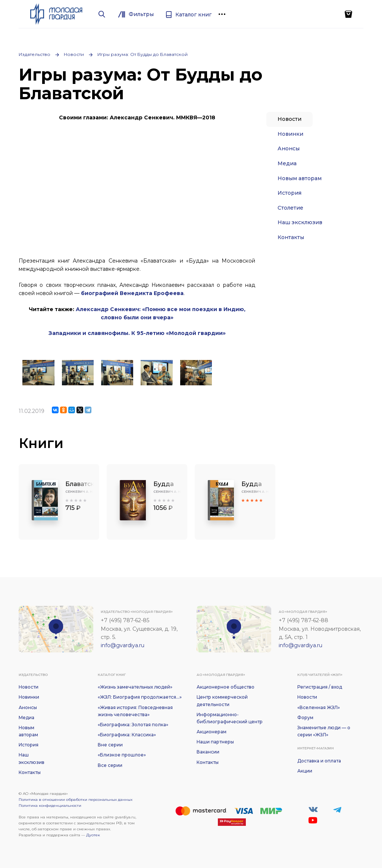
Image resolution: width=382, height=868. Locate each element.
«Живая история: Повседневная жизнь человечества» (135, 711)
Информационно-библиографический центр (230, 718)
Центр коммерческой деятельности (222, 701)
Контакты (291, 237)
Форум (305, 717)
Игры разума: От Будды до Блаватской (143, 54)
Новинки (290, 134)
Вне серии (110, 745)
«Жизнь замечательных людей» (135, 687)
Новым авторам (300, 178)
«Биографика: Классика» (127, 735)
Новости (74, 54)
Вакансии (208, 752)
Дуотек (93, 835)
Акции (305, 771)
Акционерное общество (226, 687)
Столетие (290, 208)
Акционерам (212, 732)
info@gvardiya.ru (123, 645)
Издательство (35, 54)
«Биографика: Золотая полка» (133, 725)
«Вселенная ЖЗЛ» (319, 707)
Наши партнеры (215, 742)
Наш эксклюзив (300, 222)
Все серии (110, 765)
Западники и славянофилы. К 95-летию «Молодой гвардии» (137, 333)
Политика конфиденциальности (50, 806)
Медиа (287, 163)
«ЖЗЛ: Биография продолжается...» (140, 697)
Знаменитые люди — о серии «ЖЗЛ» (324, 731)
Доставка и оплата (319, 761)
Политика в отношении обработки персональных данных (76, 800)
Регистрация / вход (320, 687)
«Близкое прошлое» (122, 755)
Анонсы (289, 148)
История (289, 193)
